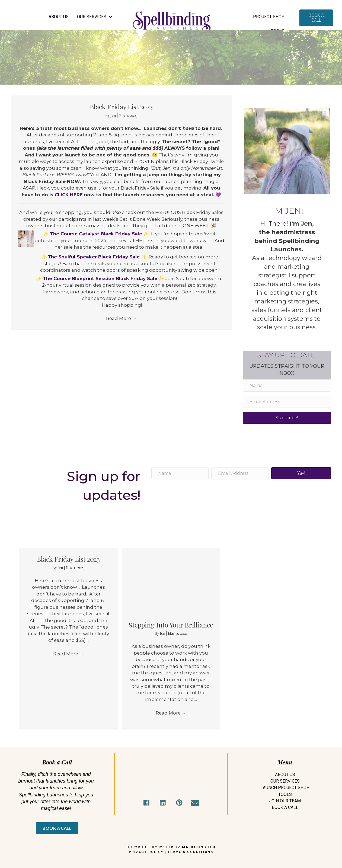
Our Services (285, 781)
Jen (114, 115)
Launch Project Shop (285, 788)
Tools (285, 794)
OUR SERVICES (92, 17)
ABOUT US (59, 17)
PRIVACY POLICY (146, 852)
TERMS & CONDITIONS (190, 852)
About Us (285, 775)
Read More (121, 341)
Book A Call (285, 807)
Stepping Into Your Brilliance (171, 625)
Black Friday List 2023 (121, 107)
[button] (146, 803)
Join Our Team (285, 801)
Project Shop (269, 17)
